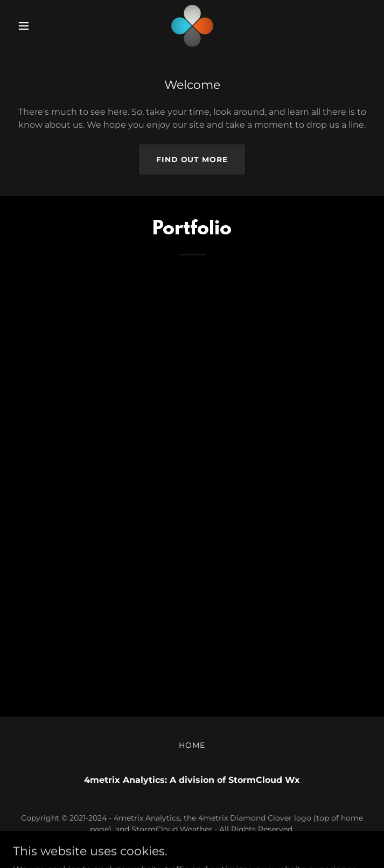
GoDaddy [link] (215, 845)
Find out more (192, 159)
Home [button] (192, 745)
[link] (192, 26)
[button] (40, 26)
